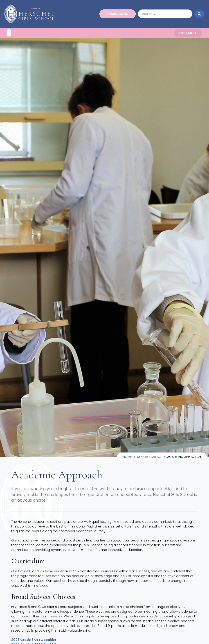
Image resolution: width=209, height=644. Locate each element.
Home (127, 457)
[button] (9, 33)
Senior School (149, 457)
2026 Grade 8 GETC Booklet (34, 640)
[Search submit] (199, 14)
